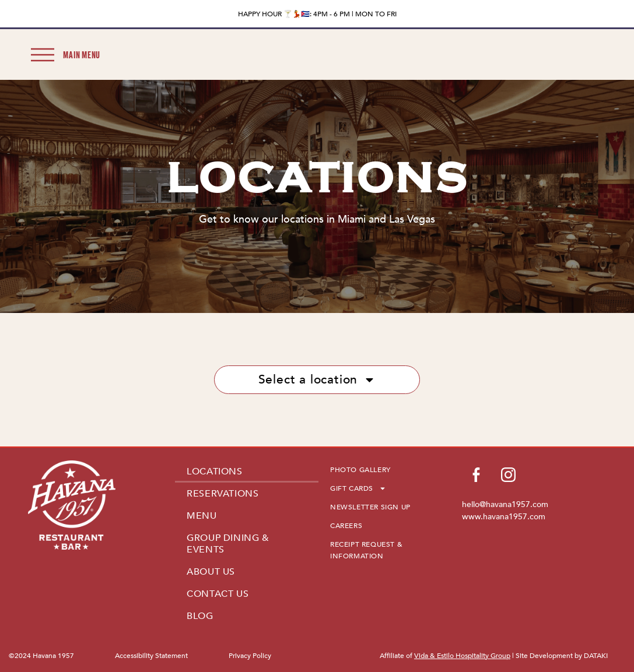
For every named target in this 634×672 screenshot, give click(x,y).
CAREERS (346, 526)
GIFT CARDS (358, 488)
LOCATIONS (214, 472)
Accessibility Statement (151, 656)
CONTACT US (218, 594)
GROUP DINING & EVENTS (228, 544)
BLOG (200, 616)
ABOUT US (211, 572)
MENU (202, 516)
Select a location (317, 380)
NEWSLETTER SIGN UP (370, 507)
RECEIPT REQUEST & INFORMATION (366, 550)
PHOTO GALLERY (360, 470)
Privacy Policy (250, 656)
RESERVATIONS (223, 494)
